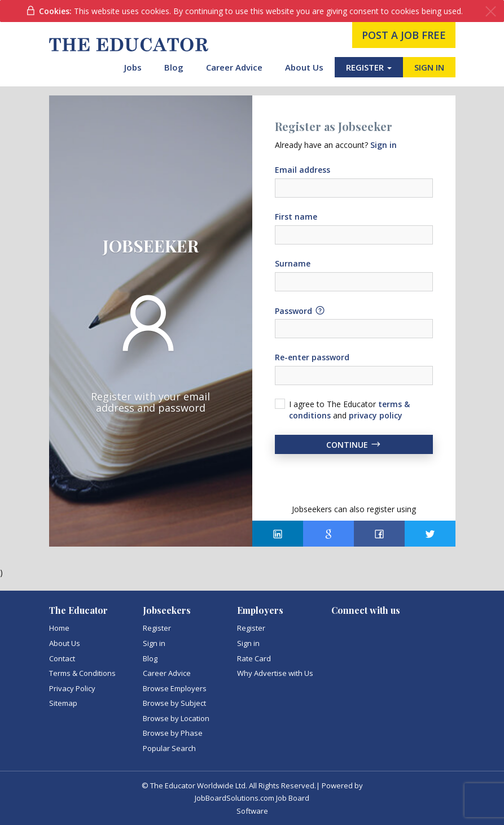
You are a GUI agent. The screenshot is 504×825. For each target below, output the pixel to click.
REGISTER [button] (369, 67)
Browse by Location (176, 718)
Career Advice (234, 67)
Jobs (133, 67)
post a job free (404, 35)
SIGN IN (429, 67)
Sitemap (63, 703)
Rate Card (254, 658)
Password (300, 311)
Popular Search (169, 748)
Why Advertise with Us (275, 673)
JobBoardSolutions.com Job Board (252, 798)
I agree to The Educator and (349, 410)
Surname (293, 263)
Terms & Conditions (82, 673)
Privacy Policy (72, 688)
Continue (354, 444)
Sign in (154, 643)
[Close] (491, 12)
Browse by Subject (174, 703)
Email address (303, 170)
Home (59, 628)
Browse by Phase (173, 733)
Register (157, 628)
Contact (62, 658)
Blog (174, 67)
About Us (304, 67)
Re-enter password (312, 357)
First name (296, 217)
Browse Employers (175, 688)
